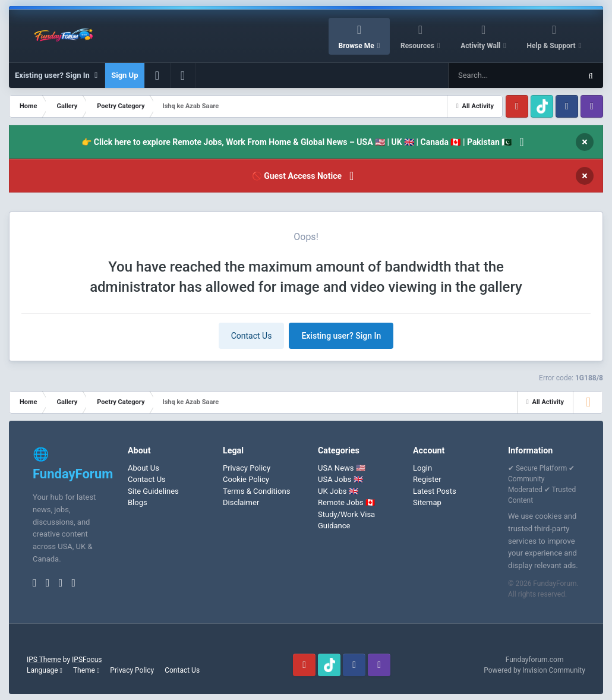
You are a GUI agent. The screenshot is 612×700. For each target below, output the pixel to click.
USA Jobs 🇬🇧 (340, 479)
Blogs (138, 502)
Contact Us (252, 336)
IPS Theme (44, 660)
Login (422, 468)
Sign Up (124, 75)
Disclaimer (241, 502)
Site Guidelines (153, 491)
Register (427, 479)
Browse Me (357, 46)
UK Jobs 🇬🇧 (338, 491)
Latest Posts (435, 491)
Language (45, 670)
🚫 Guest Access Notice (297, 176)
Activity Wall (481, 46)
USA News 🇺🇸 (342, 468)
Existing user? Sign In (57, 75)
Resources (418, 46)
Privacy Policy (247, 468)
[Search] (484, 75)
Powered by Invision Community (534, 670)
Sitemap (427, 502)
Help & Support (552, 46)
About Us (143, 468)
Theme (86, 670)
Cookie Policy (246, 479)
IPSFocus (87, 660)
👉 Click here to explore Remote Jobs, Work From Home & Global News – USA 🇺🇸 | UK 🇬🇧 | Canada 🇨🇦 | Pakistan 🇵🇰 (296, 142)
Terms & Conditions (256, 491)
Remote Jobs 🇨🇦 (346, 502)
